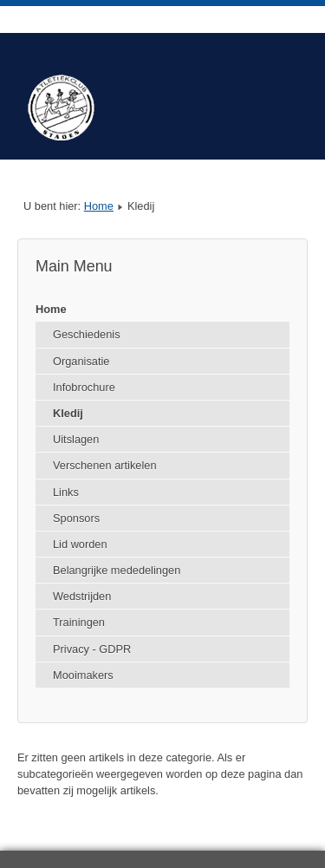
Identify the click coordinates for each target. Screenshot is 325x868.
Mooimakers (83, 675)
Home (99, 206)
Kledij (68, 413)
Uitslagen (76, 439)
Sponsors (76, 518)
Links (66, 492)
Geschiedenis (87, 334)
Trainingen (79, 622)
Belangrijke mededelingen (117, 570)
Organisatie (81, 361)
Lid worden (80, 544)
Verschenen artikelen (105, 465)
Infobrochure (84, 387)
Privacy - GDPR (92, 649)
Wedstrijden (82, 596)
